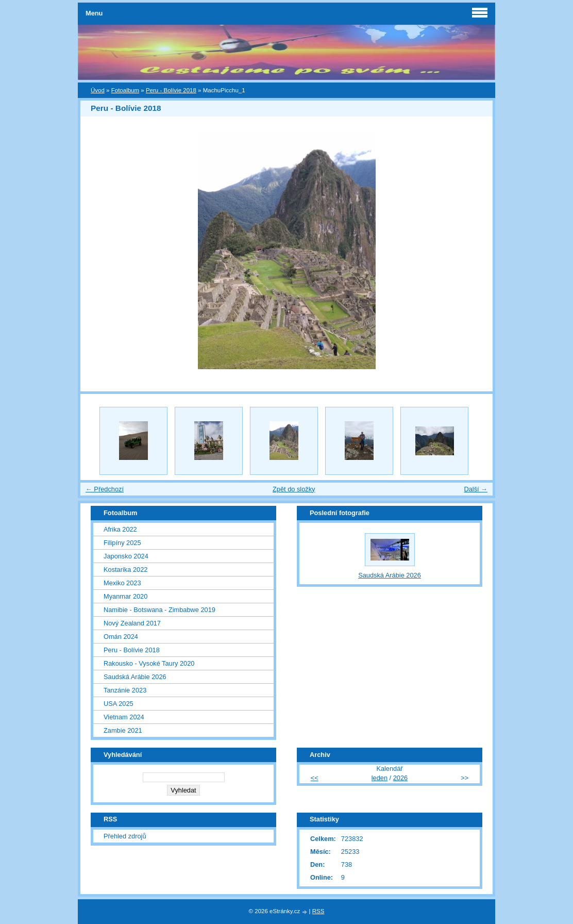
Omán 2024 (121, 637)
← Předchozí (105, 489)
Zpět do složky (294, 489)
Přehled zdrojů (125, 836)
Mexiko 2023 (122, 583)
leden (380, 778)
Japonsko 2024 (126, 556)
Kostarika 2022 (125, 570)
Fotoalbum (125, 90)
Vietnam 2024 (124, 717)
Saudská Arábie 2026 (135, 677)
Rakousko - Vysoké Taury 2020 (149, 663)
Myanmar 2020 (125, 596)
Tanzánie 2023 (125, 690)
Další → (476, 489)
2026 (400, 778)
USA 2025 (119, 704)
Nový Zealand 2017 (132, 623)
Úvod (98, 90)
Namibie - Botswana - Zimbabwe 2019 (159, 610)
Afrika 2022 (120, 529)
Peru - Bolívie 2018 (171, 90)
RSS (318, 911)
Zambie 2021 (123, 730)
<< (315, 778)
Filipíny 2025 (122, 543)
